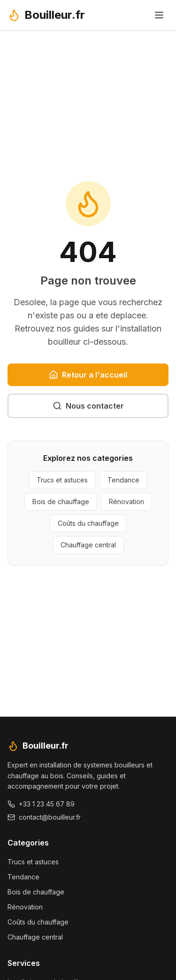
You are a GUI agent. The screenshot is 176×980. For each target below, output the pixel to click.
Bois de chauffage (61, 502)
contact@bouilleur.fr (44, 817)
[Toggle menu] (159, 15)
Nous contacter (88, 406)
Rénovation (126, 502)
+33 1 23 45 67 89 (41, 804)
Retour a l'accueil (88, 375)
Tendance (123, 480)
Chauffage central (88, 545)
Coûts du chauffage (88, 523)
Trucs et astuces (62, 480)
